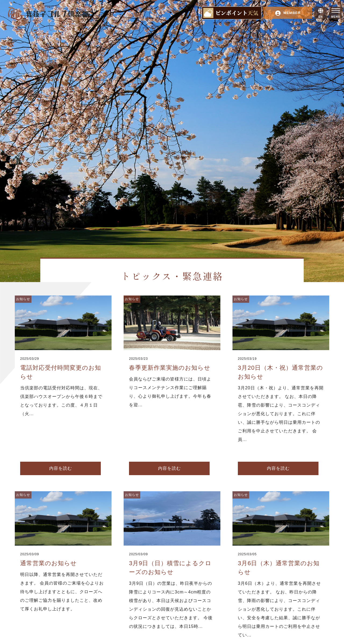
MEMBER (288, 13)
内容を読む (61, 468)
